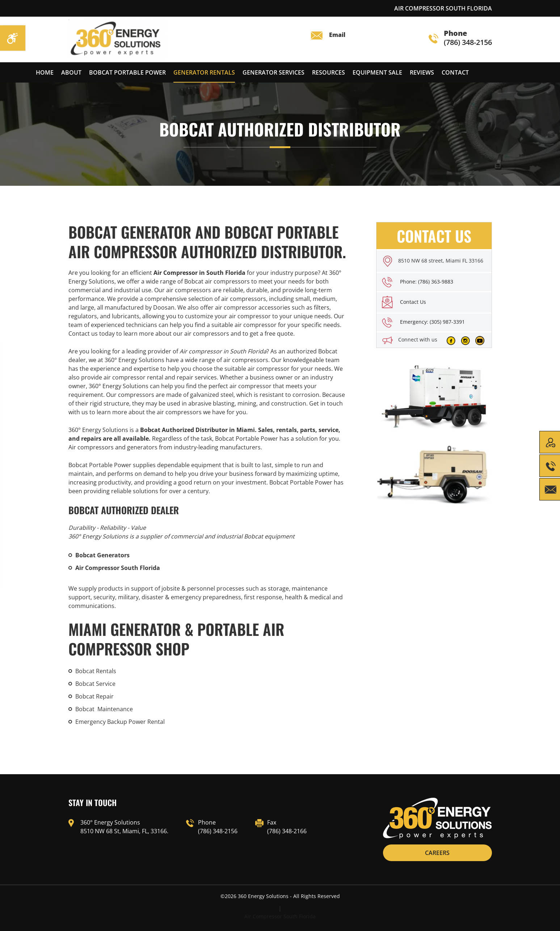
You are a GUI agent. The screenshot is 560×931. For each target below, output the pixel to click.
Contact (455, 72)
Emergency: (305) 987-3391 (432, 322)
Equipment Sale (377, 72)
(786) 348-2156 (460, 38)
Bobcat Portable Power (127, 72)
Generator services (273, 72)
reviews (422, 72)
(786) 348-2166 (287, 831)
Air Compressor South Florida (280, 916)
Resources (329, 72)
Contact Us (413, 302)
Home (45, 72)
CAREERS (437, 853)
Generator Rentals (204, 72)
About (71, 72)
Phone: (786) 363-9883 (427, 282)
